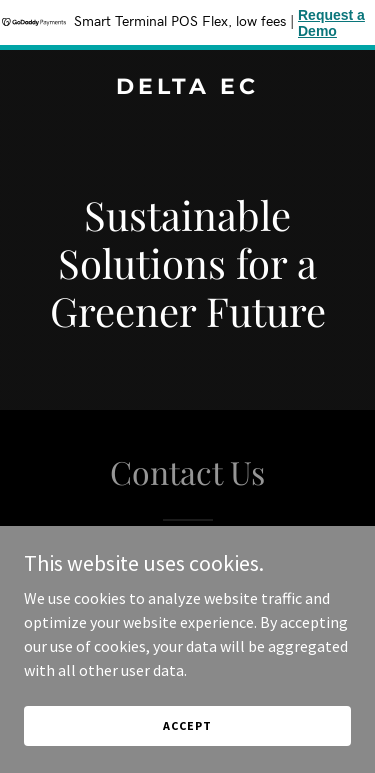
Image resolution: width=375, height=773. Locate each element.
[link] (187, 88)
